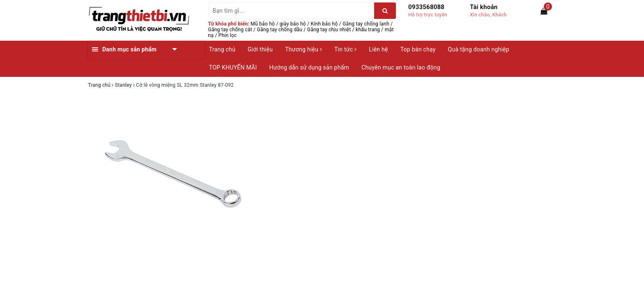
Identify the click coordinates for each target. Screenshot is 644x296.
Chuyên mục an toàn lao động (401, 67)
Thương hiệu (304, 49)
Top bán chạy (418, 49)
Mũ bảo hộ (263, 24)
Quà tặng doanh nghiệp (479, 49)
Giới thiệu (260, 49)
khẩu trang (368, 30)
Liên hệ (378, 49)
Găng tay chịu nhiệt (329, 30)
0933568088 (426, 7)
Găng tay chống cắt (230, 30)
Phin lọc (228, 35)
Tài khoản (484, 7)
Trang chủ (222, 49)
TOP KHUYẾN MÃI (233, 67)
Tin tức (345, 49)
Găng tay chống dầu (280, 30)
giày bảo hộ (293, 24)
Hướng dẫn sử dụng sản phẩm (309, 67)
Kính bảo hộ (324, 24)
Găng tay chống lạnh (366, 24)
